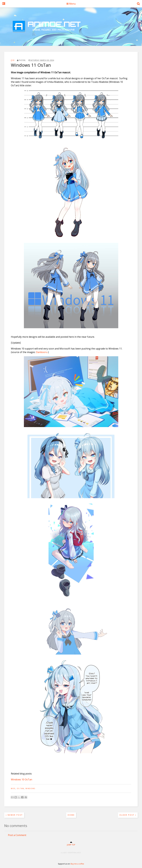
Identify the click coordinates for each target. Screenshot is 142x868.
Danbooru (42, 352)
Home (71, 815)
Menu (71, 4)
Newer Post (14, 815)
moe (13, 788)
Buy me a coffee (77, 864)
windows (30, 788)
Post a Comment (17, 835)
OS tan (20, 788)
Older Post (128, 815)
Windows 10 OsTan (22, 779)
